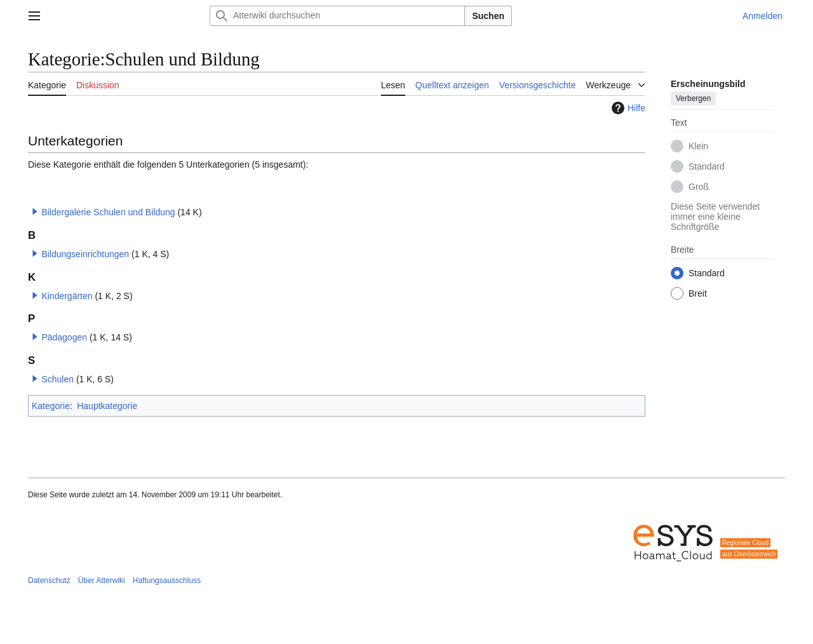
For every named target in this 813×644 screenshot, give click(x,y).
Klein (698, 146)
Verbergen (693, 98)
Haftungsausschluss (167, 580)
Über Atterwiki (102, 580)
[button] (35, 211)
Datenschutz (49, 580)
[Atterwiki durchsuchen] (337, 16)
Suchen (488, 16)
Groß (699, 187)
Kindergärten (67, 296)
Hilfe (627, 108)
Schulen (57, 379)
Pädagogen (64, 337)
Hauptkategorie (107, 406)
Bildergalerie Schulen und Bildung (108, 212)
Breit (698, 293)
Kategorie (51, 406)
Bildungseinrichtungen (85, 254)
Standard (707, 166)
